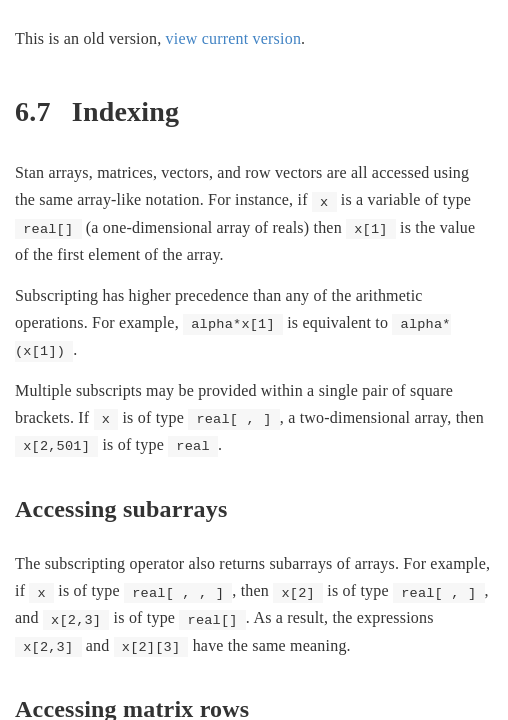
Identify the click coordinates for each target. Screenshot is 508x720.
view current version (234, 38)
